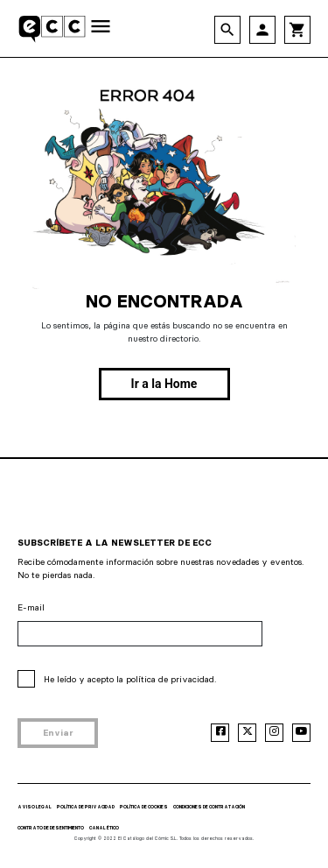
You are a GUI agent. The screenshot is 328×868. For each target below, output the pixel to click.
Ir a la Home (164, 384)
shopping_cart (297, 30)
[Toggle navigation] (101, 28)
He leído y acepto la (130, 679)
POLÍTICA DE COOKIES (144, 807)
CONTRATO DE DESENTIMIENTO (51, 828)
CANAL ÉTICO (104, 828)
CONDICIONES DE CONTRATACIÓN (209, 807)
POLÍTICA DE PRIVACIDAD (86, 807)
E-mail (31, 607)
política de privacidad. (171, 679)
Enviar (58, 733)
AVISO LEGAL (35, 807)
